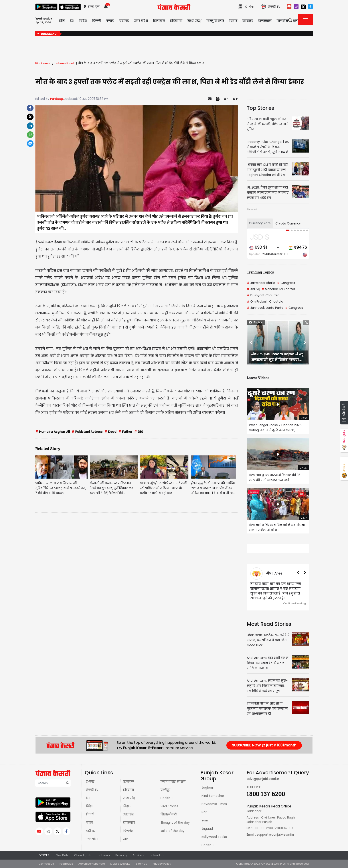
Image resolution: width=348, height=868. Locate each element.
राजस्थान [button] (265, 21)
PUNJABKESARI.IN (272, 864)
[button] (251, 342)
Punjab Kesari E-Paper (143, 748)
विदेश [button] (83, 21)
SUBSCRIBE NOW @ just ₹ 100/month (264, 745)
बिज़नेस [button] (282, 21)
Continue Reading (295, 603)
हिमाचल (129, 782)
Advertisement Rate (92, 864)
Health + (167, 798)
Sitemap (142, 864)
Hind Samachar (213, 796)
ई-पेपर (90, 782)
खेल (126, 839)
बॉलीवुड (165, 790)
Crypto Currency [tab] (288, 223)
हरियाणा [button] (176, 21)
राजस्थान (129, 823)
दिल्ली (97, 21)
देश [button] (72, 21)
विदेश (90, 806)
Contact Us (46, 864)
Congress (286, 283)
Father (125, 432)
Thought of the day (175, 823)
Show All (252, 209)
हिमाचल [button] (159, 21)
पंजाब (89, 823)
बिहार (233, 21)
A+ (235, 99)
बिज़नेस (128, 831)
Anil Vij (253, 289)
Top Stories (260, 108)
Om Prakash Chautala (265, 302)
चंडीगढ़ (90, 831)
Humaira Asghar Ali (52, 432)
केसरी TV (92, 790)
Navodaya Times (214, 804)
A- (226, 99)
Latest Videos (258, 378)
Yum (205, 820)
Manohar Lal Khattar (278, 289)
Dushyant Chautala (263, 295)
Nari (204, 812)
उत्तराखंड (129, 814)
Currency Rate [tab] (260, 223)
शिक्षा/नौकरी (169, 814)
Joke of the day (172, 831)
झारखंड (248, 21)
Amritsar (138, 855)
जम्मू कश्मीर (215, 21)
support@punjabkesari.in (275, 835)
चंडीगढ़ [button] (124, 21)
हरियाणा (129, 790)
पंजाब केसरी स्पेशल (173, 782)
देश (88, 798)
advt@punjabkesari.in (263, 779)
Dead (110, 432)
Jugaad (207, 829)
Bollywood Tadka (214, 837)
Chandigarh (83, 855)
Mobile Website (120, 864)
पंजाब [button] (110, 21)
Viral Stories (169, 806)
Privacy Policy (162, 864)
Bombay (121, 855)
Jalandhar (157, 855)
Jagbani (208, 788)
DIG (139, 432)
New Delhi (62, 855)
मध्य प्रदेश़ (194, 21)
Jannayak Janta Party (265, 308)
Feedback (66, 864)
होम (62, 21)
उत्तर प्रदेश (141, 21)
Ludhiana (103, 855)
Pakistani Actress (87, 432)
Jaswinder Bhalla (261, 283)
